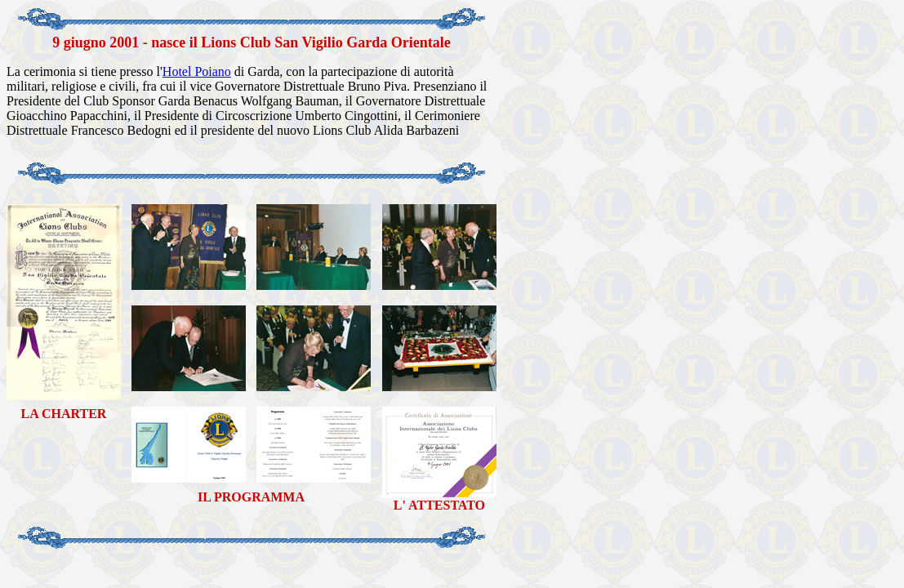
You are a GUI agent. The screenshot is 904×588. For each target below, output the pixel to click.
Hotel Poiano (197, 71)
